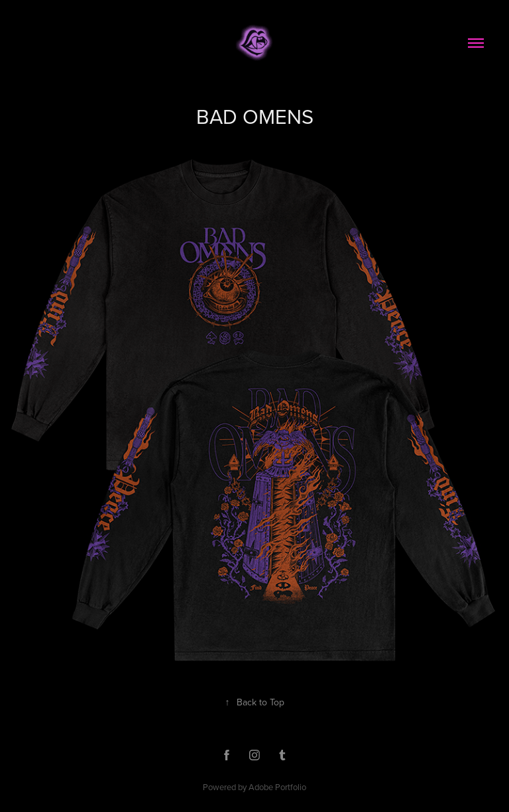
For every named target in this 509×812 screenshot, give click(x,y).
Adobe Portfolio (277, 787)
